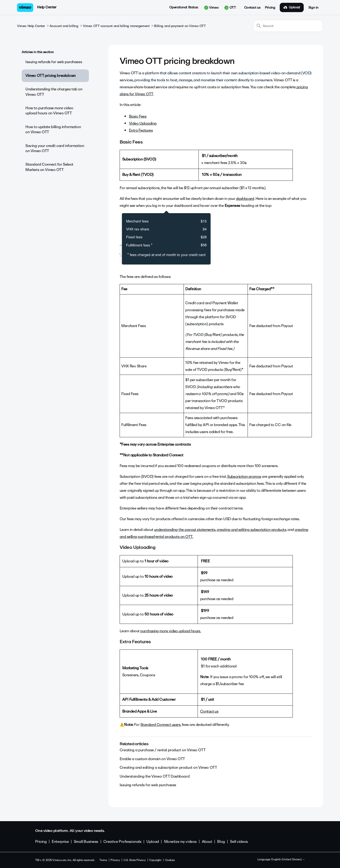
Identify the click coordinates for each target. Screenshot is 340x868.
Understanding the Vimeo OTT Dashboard (155, 776)
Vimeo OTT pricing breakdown (50, 76)
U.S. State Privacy (135, 860)
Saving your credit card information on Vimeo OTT (55, 148)
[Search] (288, 26)
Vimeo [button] (211, 8)
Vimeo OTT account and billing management (116, 26)
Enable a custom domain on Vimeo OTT (152, 759)
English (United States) (288, 860)
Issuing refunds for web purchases (54, 62)
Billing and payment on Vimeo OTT (180, 26)
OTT (230, 8)
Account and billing (64, 26)
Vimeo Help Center (31, 26)
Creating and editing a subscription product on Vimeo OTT (168, 767)
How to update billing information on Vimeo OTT (53, 129)
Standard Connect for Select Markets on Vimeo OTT (49, 167)
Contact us (252, 8)
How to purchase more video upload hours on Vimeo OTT (49, 111)
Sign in (313, 8)
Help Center (47, 7)
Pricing (270, 8)
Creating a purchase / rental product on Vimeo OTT (163, 750)
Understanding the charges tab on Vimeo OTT (54, 92)
